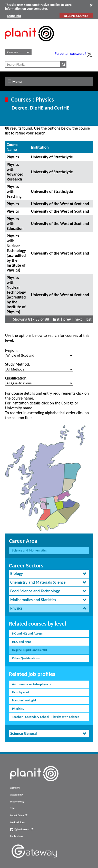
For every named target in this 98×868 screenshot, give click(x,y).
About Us (15, 788)
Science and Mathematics (29, 550)
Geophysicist (21, 692)
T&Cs (13, 809)
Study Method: (18, 364)
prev (67, 319)
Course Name (13, 147)
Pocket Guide (19, 816)
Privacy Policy (17, 802)
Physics (13, 157)
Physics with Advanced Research (15, 172)
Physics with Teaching (14, 191)
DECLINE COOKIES (76, 16)
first (56, 319)
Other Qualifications (26, 658)
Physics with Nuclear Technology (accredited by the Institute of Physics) (16, 253)
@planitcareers (22, 829)
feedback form (18, 822)
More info (14, 16)
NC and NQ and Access (27, 633)
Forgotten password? (71, 53)
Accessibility (17, 795)
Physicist (18, 708)
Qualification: (16, 378)
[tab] (49, 574)
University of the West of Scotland (60, 204)
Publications (16, 836)
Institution (40, 147)
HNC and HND (22, 642)
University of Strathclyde (52, 157)
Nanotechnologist (24, 700)
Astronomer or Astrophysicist (32, 684)
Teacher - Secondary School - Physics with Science (46, 717)
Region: (11, 350)
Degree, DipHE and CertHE (30, 650)
